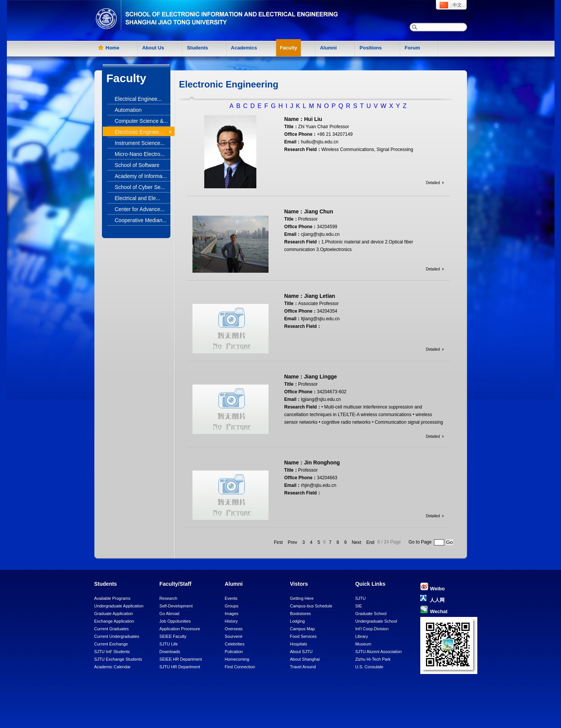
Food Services (303, 636)
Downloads (170, 652)
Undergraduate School (376, 621)
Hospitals (298, 644)
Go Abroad (169, 614)
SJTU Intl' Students (112, 652)
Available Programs (112, 598)
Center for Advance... (140, 209)
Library (362, 636)
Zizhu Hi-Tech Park (373, 659)
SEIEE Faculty (173, 636)
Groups (232, 606)
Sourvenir (234, 636)
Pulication (234, 652)
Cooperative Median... (141, 220)
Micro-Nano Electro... (140, 154)
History (231, 621)
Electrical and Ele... (138, 198)
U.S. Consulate (369, 667)
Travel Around (303, 667)
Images (232, 614)
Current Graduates (112, 629)
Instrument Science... (140, 143)
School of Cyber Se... (140, 187)
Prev (293, 542)
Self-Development (176, 606)
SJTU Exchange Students (118, 659)
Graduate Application (114, 614)
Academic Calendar (113, 667)
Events (231, 598)
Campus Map (302, 629)
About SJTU (301, 652)
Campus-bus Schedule (311, 606)
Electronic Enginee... (139, 132)
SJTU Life (168, 644)
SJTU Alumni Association (378, 652)
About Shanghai (305, 659)
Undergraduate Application (119, 606)
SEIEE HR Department (181, 659)
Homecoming (237, 659)
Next (357, 542)
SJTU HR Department (180, 667)
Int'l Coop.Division (372, 629)
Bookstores (300, 614)
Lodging (297, 621)
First (278, 542)
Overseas (234, 629)
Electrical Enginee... (138, 99)
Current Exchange (111, 644)
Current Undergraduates (117, 636)
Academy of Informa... (141, 176)
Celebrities (235, 644)
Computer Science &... (141, 121)
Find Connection (240, 667)
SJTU (361, 598)
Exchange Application (114, 621)
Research (168, 598)
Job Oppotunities (175, 621)
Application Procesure (180, 629)
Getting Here (302, 598)
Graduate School (371, 614)
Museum (363, 644)
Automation (128, 110)
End (370, 542)
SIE (359, 606)
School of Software (137, 165)
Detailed (433, 183)
